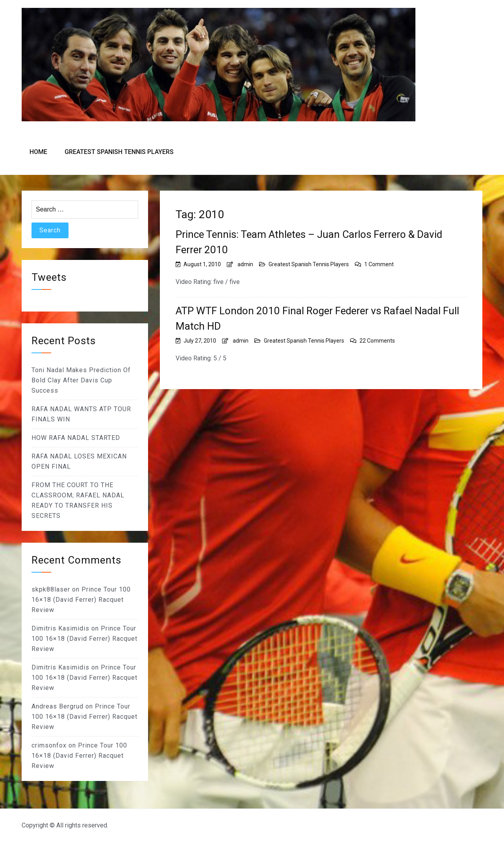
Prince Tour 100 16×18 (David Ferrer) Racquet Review (81, 600)
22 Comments (377, 341)
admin (245, 264)
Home (38, 152)
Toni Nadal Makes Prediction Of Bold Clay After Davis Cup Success (81, 380)
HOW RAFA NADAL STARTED (76, 438)
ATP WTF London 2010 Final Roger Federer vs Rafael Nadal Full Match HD (317, 318)
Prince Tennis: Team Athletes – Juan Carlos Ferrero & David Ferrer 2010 (309, 242)
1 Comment (379, 264)
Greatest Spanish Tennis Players (119, 152)
